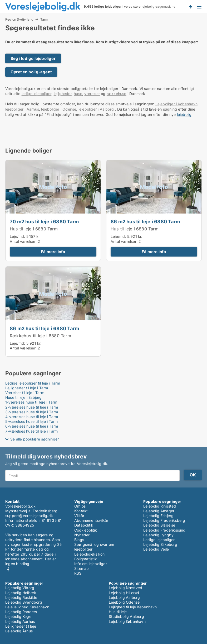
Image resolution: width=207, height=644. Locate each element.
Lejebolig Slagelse (159, 525)
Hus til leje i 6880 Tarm (34, 229)
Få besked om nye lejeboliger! (190, 7)
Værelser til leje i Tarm (25, 393)
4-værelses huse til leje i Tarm (32, 417)
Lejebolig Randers (21, 612)
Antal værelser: (23, 241)
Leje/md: (18, 236)
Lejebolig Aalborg (124, 597)
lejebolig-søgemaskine (159, 7)
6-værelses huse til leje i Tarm (32, 426)
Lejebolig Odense (124, 602)
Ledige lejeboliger (159, 540)
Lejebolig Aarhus (20, 621)
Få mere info (53, 252)
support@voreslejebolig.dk (29, 516)
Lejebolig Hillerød (124, 593)
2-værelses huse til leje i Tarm (32, 407)
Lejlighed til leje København (133, 607)
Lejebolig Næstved (125, 588)
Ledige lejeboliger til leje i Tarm (33, 383)
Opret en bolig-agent (31, 72)
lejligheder (63, 94)
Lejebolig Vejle (156, 549)
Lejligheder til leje (21, 626)
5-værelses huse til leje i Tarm (31, 421)
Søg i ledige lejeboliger (33, 58)
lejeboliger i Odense (59, 109)
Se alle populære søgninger (34, 439)
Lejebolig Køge (18, 616)
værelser (92, 94)
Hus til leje (118, 612)
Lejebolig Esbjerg (158, 516)
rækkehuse (117, 94)
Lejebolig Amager (159, 511)
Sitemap (82, 568)
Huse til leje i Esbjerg (24, 397)
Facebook (8, 569)
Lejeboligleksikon (89, 554)
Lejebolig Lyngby (158, 535)
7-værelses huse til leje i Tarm (31, 431)
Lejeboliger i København (177, 104)
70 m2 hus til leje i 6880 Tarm (44, 221)
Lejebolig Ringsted (160, 506)
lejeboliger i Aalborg (96, 109)
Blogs (79, 540)
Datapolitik (84, 525)
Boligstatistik (86, 559)
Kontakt (81, 511)
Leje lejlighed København (27, 607)
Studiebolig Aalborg (126, 616)
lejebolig (184, 114)
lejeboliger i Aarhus (22, 109)
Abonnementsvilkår (91, 520)
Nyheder (82, 535)
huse (78, 94)
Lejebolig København (127, 621)
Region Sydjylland (19, 19)
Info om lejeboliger (91, 564)
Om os (80, 506)
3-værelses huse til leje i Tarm (32, 412)
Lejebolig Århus (19, 631)
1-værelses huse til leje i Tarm (31, 402)
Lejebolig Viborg (20, 588)
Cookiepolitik (86, 530)
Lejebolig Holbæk (21, 593)
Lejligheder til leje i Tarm (27, 388)
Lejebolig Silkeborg (160, 544)
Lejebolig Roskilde (21, 597)
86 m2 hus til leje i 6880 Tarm (145, 221)
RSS (78, 573)
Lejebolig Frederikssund (164, 530)
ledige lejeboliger (37, 94)
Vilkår (79, 516)
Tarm (44, 20)
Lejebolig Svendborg (24, 602)
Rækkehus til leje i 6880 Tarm (40, 336)
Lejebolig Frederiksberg (164, 520)
